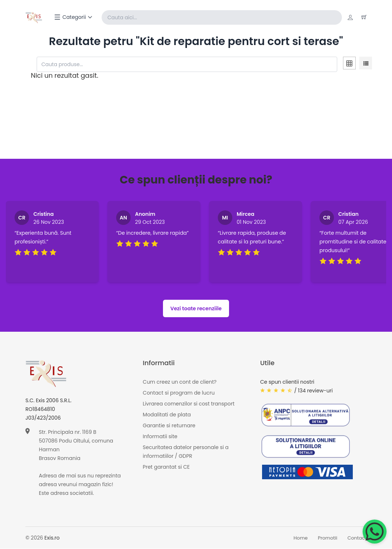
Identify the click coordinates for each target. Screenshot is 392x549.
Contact (357, 538)
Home (301, 538)
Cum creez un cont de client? (179, 382)
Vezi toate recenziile (196, 309)
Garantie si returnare (169, 426)
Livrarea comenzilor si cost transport (189, 404)
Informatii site (160, 437)
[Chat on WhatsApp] (375, 532)
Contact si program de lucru (179, 393)
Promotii (328, 538)
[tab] (349, 64)
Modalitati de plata (167, 415)
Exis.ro (52, 538)
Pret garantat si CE (166, 467)
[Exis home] (34, 17)
